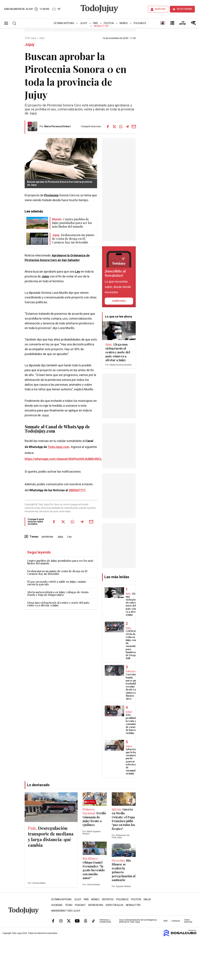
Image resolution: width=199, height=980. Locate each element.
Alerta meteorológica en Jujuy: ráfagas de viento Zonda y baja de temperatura (58, 593)
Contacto (176, 921)
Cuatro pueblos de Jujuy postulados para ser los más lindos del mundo (60, 562)
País (95, 23)
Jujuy (84, 23)
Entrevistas (96, 905)
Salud (147, 899)
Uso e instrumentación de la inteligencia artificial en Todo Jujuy (138, 921)
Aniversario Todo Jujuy (66, 911)
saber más (119, 301)
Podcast (80, 905)
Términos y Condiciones (105, 921)
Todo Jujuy (31, 38)
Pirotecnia (51, 195)
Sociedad (57, 905)
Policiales (140, 23)
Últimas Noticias (64, 23)
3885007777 (77, 490)
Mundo (124, 23)
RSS (166, 921)
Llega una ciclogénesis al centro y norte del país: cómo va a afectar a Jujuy (58, 604)
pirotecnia (47, 537)
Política (109, 23)
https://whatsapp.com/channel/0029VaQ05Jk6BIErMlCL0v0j (66, 459)
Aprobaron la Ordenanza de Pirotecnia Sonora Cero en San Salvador (57, 258)
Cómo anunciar (188, 921)
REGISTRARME (185, 9)
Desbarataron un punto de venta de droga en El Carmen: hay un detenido (57, 572)
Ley (78, 272)
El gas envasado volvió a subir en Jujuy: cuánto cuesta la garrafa (57, 583)
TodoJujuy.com (59, 447)
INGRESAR (160, 9)
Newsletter (101, 26)
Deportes (108, 899)
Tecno (69, 905)
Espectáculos (115, 905)
